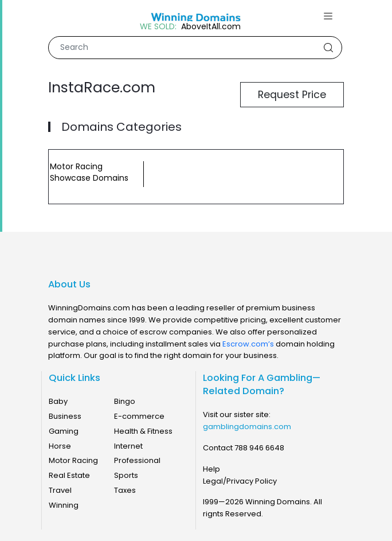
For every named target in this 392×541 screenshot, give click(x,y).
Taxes (125, 490)
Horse (60, 446)
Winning (64, 505)
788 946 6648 (259, 448)
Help (211, 469)
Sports (126, 475)
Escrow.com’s (248, 344)
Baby (58, 401)
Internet (128, 446)
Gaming (64, 431)
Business (65, 416)
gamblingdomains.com (247, 427)
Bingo (125, 401)
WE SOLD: (158, 27)
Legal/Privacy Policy (240, 481)
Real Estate (69, 475)
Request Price (292, 95)
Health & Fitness (143, 431)
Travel (60, 490)
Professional (137, 460)
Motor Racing (73, 460)
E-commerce (139, 416)
